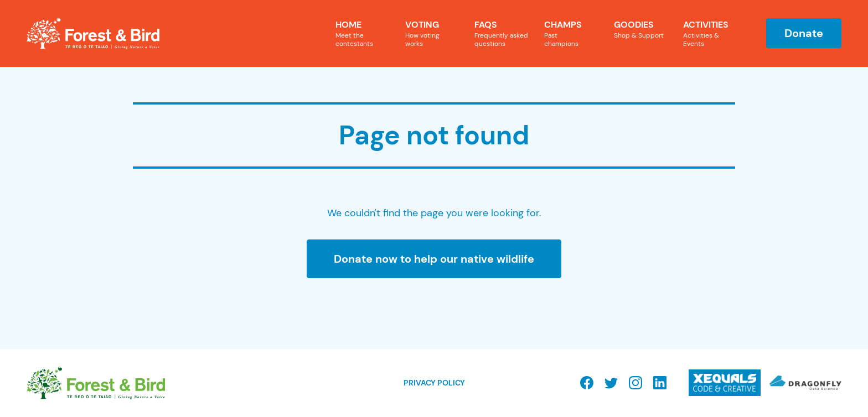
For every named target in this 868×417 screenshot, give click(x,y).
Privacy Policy (434, 383)
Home (364, 33)
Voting (427, 33)
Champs (566, 33)
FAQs (503, 33)
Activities (711, 33)
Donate (804, 33)
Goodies (642, 29)
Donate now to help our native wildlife (434, 259)
